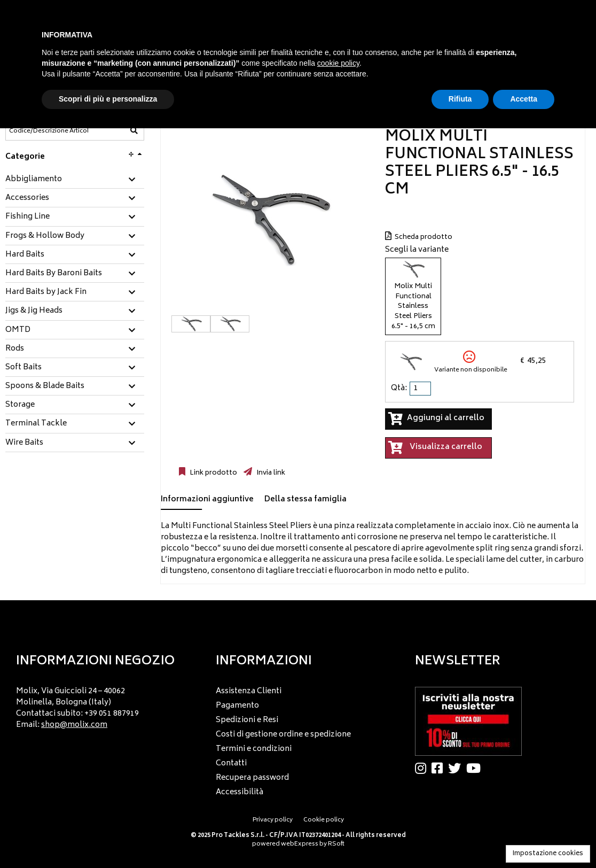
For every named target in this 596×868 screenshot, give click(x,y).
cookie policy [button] (338, 63)
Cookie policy (324, 820)
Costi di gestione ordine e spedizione (283, 735)
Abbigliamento (34, 180)
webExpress (300, 844)
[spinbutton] (421, 389)
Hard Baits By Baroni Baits (54, 274)
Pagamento (237, 706)
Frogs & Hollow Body (45, 236)
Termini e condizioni (254, 749)
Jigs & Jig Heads (34, 311)
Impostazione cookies (548, 854)
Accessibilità (240, 792)
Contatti (231, 764)
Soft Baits (23, 368)
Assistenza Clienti (249, 691)
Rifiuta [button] (460, 99)
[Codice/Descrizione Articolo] (49, 131)
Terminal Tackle (36, 424)
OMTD (18, 330)
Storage (20, 405)
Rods (15, 349)
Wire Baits (24, 443)
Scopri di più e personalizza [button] (108, 99)
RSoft (336, 844)
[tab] (75, 180)
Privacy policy (273, 820)
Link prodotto (213, 473)
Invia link (270, 473)
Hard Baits (25, 255)
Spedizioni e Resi (247, 720)
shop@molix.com (74, 725)
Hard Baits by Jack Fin (46, 292)
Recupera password (252, 778)
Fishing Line (28, 217)
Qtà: (399, 388)
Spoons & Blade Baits (45, 386)
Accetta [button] (524, 99)
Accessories (27, 198)
